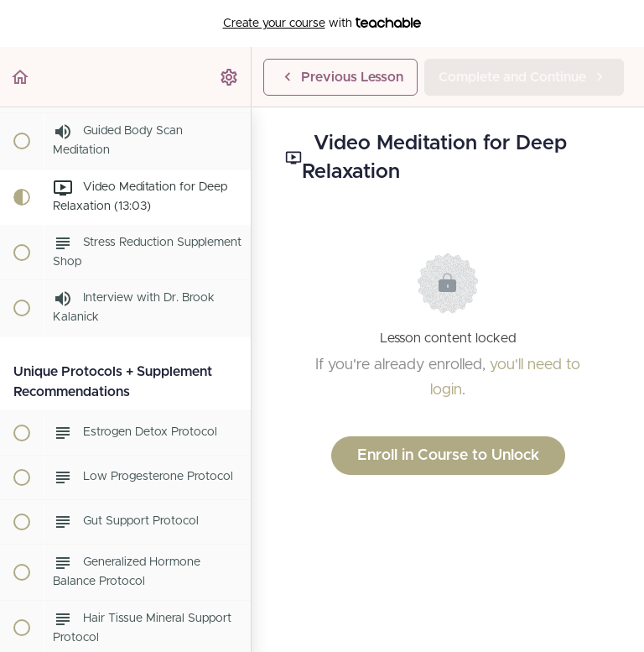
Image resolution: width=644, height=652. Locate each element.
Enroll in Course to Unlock (448, 456)
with (322, 23)
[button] (21, 77)
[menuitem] (230, 77)
